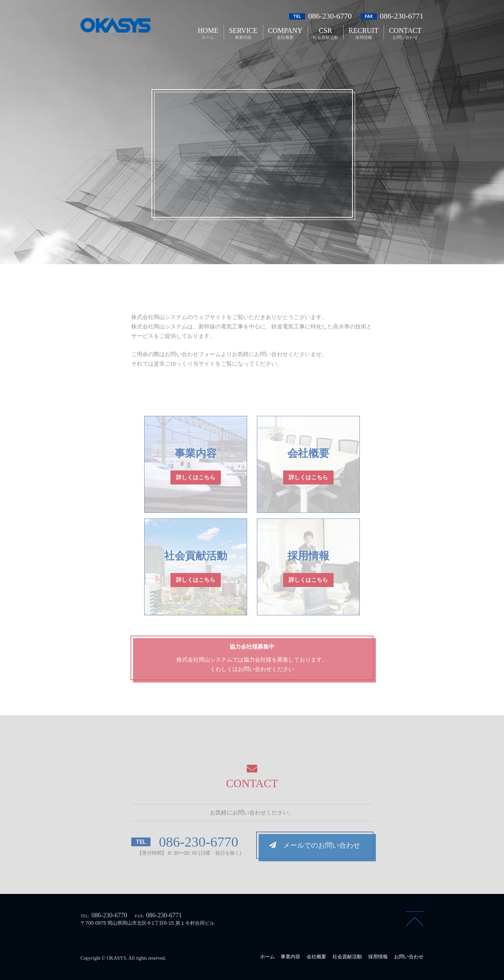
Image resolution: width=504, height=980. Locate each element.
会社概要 (316, 957)
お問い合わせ (409, 957)
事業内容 (290, 957)
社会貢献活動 (347, 957)
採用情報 (378, 957)
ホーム (267, 957)
